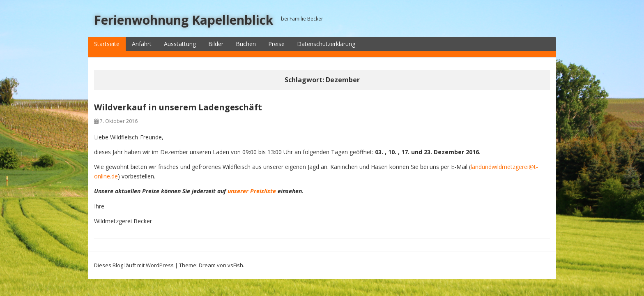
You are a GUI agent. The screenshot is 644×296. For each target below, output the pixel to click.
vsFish (235, 265)
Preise (276, 44)
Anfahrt (142, 44)
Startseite (107, 44)
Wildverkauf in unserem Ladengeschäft (178, 107)
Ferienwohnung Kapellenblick (184, 20)
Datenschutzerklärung (326, 44)
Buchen (246, 44)
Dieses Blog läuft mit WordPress (134, 265)
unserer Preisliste (252, 191)
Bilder (216, 44)
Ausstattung (180, 44)
